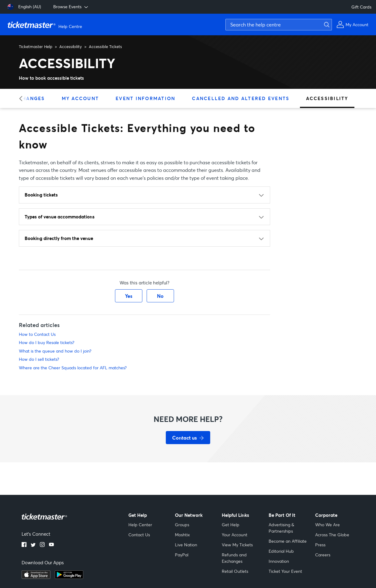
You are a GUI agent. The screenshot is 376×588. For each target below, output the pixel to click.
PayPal (182, 555)
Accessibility (71, 47)
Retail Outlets (235, 571)
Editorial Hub (281, 551)
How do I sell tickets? (39, 359)
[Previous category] (23, 98)
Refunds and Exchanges (234, 558)
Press (320, 545)
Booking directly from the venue (59, 238)
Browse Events (71, 7)
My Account (80, 98)
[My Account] (352, 24)
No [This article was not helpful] (160, 296)
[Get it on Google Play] (69, 577)
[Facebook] (24, 545)
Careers (323, 555)
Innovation (279, 561)
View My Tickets (237, 545)
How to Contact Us (37, 334)
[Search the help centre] (279, 25)
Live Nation (186, 545)
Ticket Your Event (285, 571)
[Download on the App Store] (36, 577)
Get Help (231, 525)
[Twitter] (33, 545)
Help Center (140, 525)
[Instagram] (42, 545)
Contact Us (139, 535)
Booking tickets (41, 195)
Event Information (145, 98)
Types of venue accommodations (60, 217)
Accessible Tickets (105, 47)
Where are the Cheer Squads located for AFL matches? (73, 368)
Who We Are (327, 525)
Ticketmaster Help (36, 47)
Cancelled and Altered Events (241, 98)
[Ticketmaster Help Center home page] (46, 25)
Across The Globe (332, 535)
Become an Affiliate (288, 541)
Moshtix (182, 535)
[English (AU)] (24, 7)
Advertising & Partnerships (281, 528)
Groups (182, 525)
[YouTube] (51, 545)
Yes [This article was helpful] (129, 296)
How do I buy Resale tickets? (47, 342)
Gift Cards (361, 7)
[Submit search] (326, 25)
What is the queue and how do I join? (55, 351)
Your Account (235, 535)
